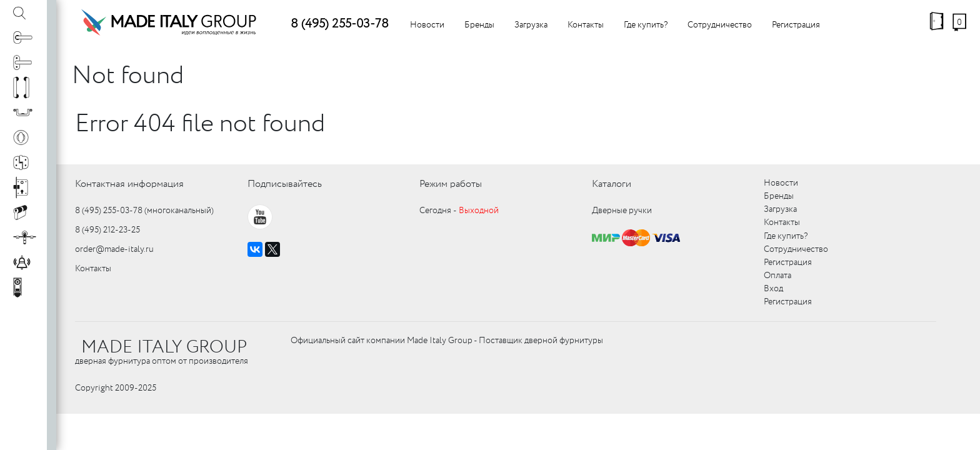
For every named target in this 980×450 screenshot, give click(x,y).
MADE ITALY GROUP (164, 347)
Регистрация (796, 25)
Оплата (777, 276)
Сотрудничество (720, 25)
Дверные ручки (622, 211)
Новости (427, 25)
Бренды (479, 25)
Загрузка (531, 25)
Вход (773, 289)
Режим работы (451, 184)
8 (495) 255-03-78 (340, 24)
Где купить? (646, 25)
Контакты (586, 25)
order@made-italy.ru (114, 249)
